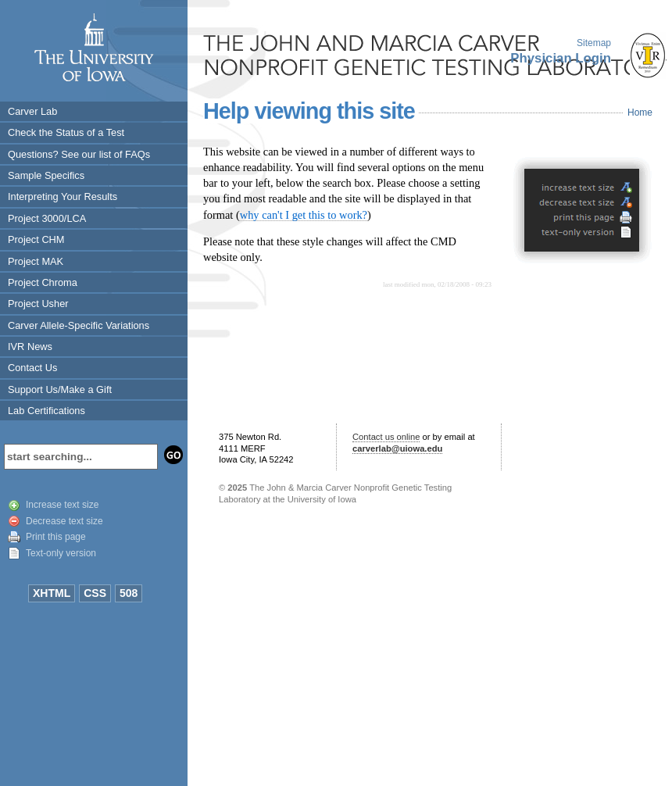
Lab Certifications (46, 411)
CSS (95, 593)
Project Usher (38, 304)
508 (129, 593)
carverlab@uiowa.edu (397, 448)
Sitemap (594, 43)
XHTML (52, 593)
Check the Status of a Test (66, 132)
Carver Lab (32, 111)
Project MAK (36, 261)
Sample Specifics (46, 175)
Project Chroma (43, 282)
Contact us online (386, 437)
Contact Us (32, 368)
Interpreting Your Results (63, 196)
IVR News (30, 347)
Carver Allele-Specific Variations (79, 325)
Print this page (56, 537)
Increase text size (62, 505)
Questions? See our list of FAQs (79, 154)
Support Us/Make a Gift (60, 389)
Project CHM (36, 239)
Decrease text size (64, 521)
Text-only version (61, 553)
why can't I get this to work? (304, 215)
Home (640, 113)
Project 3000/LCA (47, 218)
